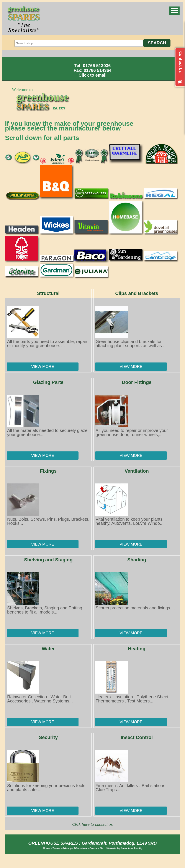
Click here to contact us (92, 825)
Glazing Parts (48, 382)
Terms (56, 849)
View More (43, 367)
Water (48, 649)
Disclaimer (81, 849)
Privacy (67, 849)
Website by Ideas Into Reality (124, 849)
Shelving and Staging (48, 560)
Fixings (48, 471)
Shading (137, 560)
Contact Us (96, 849)
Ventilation (137, 471)
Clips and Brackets (137, 293)
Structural (48, 293)
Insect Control (137, 737)
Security (48, 737)
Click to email (92, 75)
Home (46, 849)
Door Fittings (137, 382)
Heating (137, 649)
